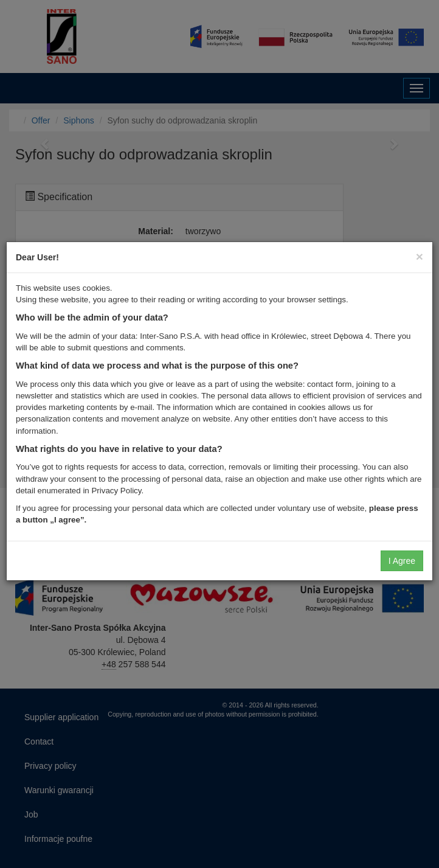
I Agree (402, 561)
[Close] (420, 256)
